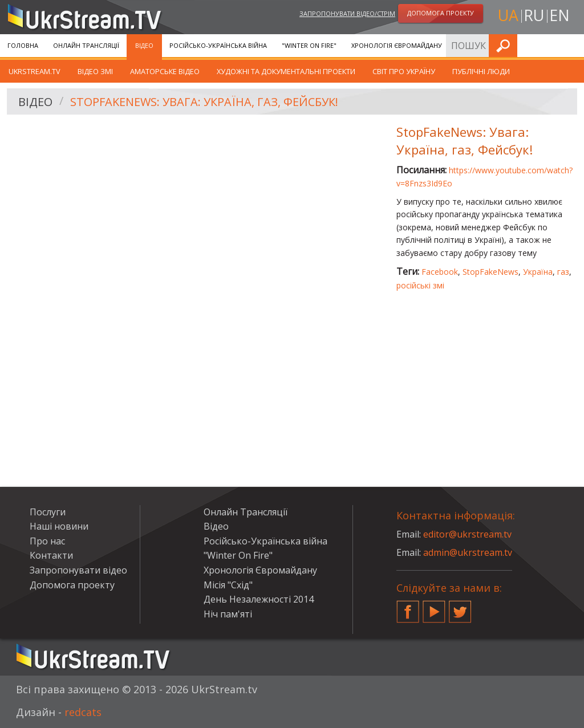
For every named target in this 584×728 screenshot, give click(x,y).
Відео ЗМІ (95, 71)
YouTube (434, 607)
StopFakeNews (490, 272)
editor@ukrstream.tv (467, 534)
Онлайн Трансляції (86, 45)
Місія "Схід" (228, 585)
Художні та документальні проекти (286, 71)
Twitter (460, 607)
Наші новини (59, 526)
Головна (23, 45)
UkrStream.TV (35, 71)
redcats (83, 712)
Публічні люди (481, 71)
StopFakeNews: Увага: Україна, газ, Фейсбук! (204, 102)
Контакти (51, 555)
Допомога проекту (72, 585)
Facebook (440, 272)
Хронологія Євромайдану (397, 45)
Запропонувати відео (78, 570)
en (559, 15)
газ (563, 272)
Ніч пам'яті (228, 614)
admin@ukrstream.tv (468, 552)
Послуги (472, 45)
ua (508, 15)
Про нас (47, 541)
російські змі (420, 285)
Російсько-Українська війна (218, 45)
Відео (144, 45)
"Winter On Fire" (309, 45)
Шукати (572, 45)
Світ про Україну (404, 71)
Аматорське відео (165, 71)
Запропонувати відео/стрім (347, 13)
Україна (538, 272)
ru (534, 15)
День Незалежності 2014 (259, 599)
